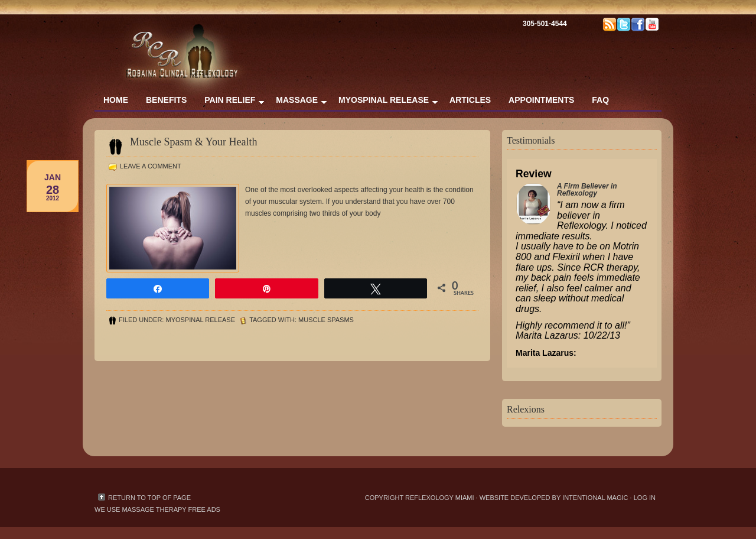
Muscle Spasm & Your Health (194, 142)
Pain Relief (230, 103)
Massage (297, 103)
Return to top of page (149, 498)
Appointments (541, 100)
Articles (470, 100)
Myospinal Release (384, 103)
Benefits (166, 100)
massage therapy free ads (171, 509)
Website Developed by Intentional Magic (555, 498)
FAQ (600, 100)
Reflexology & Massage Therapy (213, 35)
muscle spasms (326, 320)
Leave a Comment (151, 166)
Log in (645, 498)
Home (116, 100)
